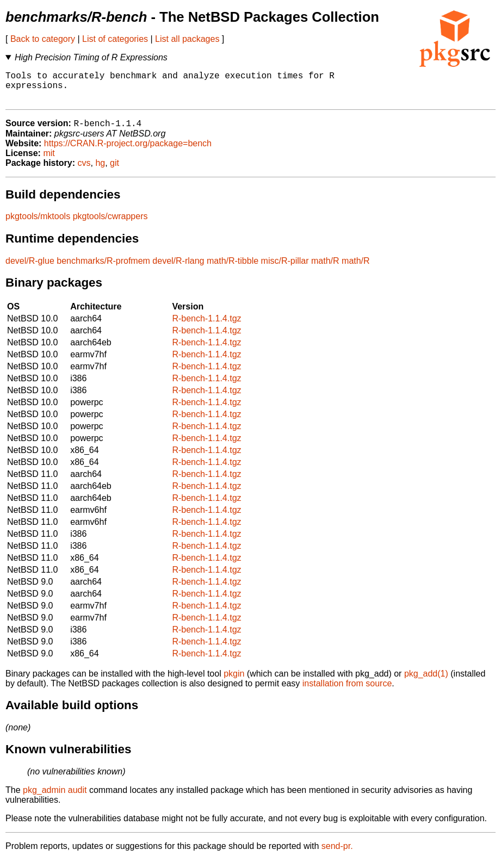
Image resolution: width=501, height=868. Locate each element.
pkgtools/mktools (38, 224)
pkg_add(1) (426, 682)
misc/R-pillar (285, 269)
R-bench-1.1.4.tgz (206, 327)
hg (100, 171)
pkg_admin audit (55, 798)
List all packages (187, 39)
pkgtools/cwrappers (110, 224)
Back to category (43, 39)
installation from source (347, 692)
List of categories (115, 39)
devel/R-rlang (178, 269)
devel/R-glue (30, 269)
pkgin (234, 682)
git (115, 171)
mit (49, 161)
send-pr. (337, 854)
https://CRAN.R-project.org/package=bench (128, 151)
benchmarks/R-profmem (103, 269)
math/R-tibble (233, 269)
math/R (325, 269)
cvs (84, 171)
